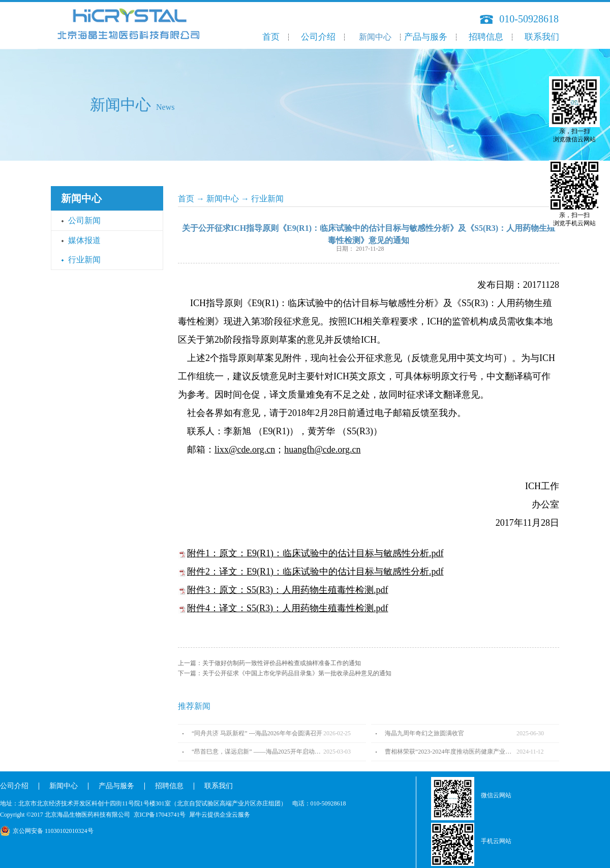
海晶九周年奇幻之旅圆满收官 (424, 733)
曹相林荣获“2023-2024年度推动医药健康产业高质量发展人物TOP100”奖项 (451, 752)
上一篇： (269, 663)
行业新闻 (267, 199)
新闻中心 (223, 199)
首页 (271, 37)
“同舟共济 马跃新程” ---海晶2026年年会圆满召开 (257, 733)
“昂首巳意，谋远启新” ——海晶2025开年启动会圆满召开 (257, 752)
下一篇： (285, 673)
